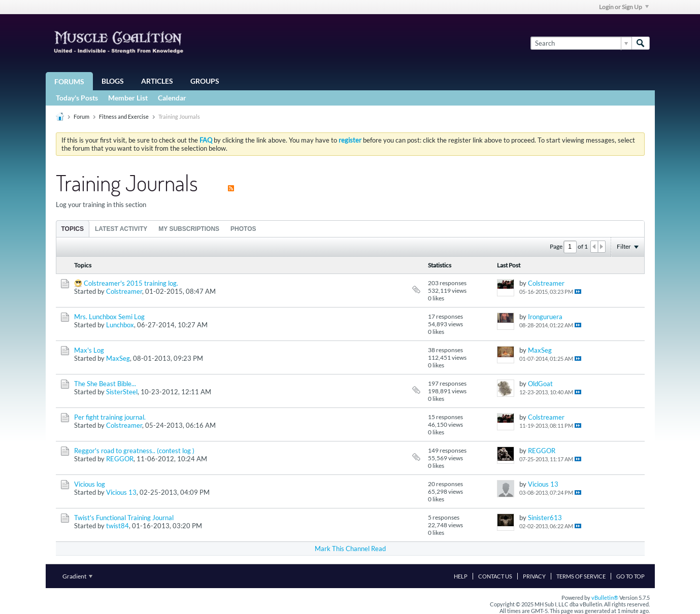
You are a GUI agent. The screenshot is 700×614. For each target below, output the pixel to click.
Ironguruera (545, 317)
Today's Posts (77, 98)
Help (461, 576)
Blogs (113, 81)
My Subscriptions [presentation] (189, 229)
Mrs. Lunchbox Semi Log (109, 317)
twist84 (118, 526)
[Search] (581, 43)
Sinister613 (545, 518)
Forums (69, 81)
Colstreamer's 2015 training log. (131, 283)
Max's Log (89, 350)
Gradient (77, 576)
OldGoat (540, 384)
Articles (157, 81)
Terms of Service (581, 576)
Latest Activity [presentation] (121, 229)
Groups (205, 81)
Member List (128, 98)
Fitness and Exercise (124, 116)
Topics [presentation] (73, 229)
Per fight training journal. (110, 417)
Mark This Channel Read (350, 549)
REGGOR (120, 459)
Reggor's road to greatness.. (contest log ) (134, 451)
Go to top (630, 576)
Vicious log (90, 484)
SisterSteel (122, 392)
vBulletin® (605, 598)
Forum (81, 116)
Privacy (534, 576)
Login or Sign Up (624, 7)
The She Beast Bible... (105, 384)
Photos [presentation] (243, 229)
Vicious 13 (121, 492)
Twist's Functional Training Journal (124, 518)
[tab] (73, 229)
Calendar (172, 98)
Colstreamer (124, 291)
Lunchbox (120, 325)
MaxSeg (118, 358)
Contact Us (495, 576)
